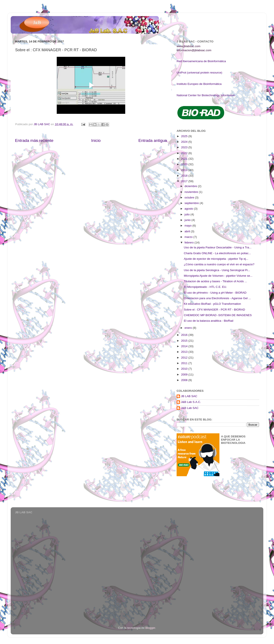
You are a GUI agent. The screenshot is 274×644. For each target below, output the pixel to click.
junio (188, 220)
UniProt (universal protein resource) (199, 73)
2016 (185, 335)
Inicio (96, 140)
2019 (185, 170)
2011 (185, 363)
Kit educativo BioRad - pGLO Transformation (212, 304)
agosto (189, 209)
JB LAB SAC (189, 396)
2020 (185, 164)
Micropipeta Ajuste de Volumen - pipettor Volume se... (218, 276)
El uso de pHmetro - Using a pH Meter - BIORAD (215, 293)
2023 (185, 147)
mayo (188, 226)
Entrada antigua (153, 140)
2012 (185, 358)
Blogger (150, 628)
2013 (185, 352)
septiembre (192, 203)
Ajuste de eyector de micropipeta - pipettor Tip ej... (216, 259)
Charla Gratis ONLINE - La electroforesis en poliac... (217, 253)
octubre (190, 197)
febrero (190, 242)
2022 (185, 153)
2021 (185, 159)
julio (188, 214)
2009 (185, 375)
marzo (189, 237)
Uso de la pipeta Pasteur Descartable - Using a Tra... (218, 247)
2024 (185, 142)
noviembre (192, 192)
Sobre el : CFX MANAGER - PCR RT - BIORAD (214, 310)
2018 (185, 176)
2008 (185, 380)
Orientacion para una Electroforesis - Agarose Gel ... (217, 298)
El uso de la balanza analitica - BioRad (209, 321)
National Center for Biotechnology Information (206, 95)
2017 (185, 181)
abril (188, 231)
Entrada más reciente (34, 140)
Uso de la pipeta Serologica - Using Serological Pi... (217, 270)
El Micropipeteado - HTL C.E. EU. (205, 287)
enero (189, 328)
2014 (185, 346)
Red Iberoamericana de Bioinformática (201, 61)
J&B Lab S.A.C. (191, 402)
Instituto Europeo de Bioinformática (199, 84)
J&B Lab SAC (190, 408)
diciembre (191, 186)
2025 (185, 136)
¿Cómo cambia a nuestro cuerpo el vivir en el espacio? (219, 264)
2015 (185, 341)
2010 (185, 369)
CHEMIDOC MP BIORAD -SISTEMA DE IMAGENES (218, 315)
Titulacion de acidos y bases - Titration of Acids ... (215, 281)
